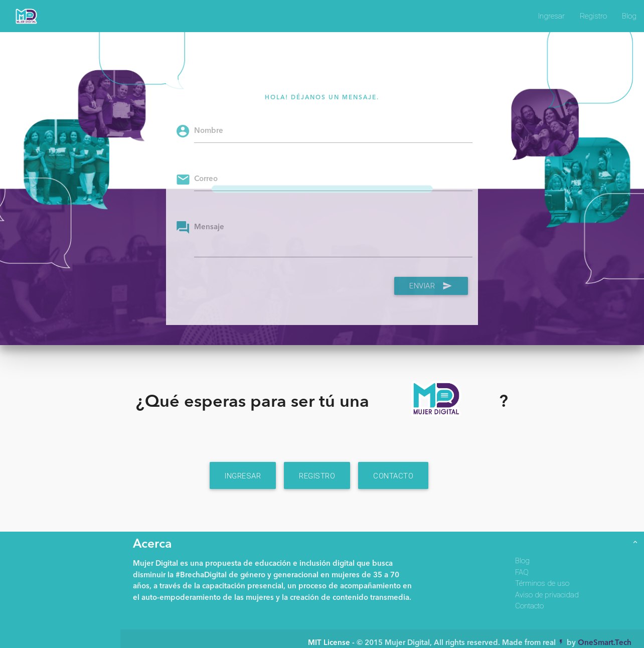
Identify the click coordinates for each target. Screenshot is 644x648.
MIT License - (332, 643)
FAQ (522, 572)
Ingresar (551, 16)
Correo (206, 179)
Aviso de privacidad (547, 595)
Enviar (431, 286)
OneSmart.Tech (605, 643)
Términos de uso (542, 583)
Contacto (393, 476)
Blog (629, 16)
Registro (593, 16)
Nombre (209, 131)
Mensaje (209, 227)
